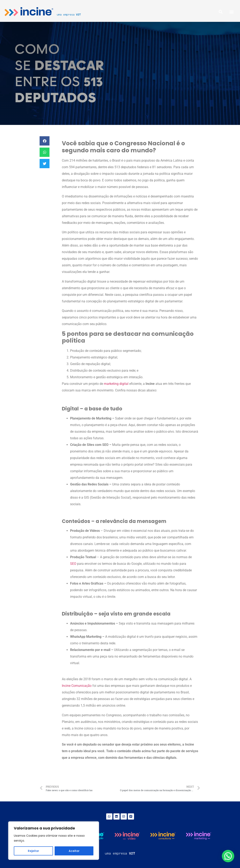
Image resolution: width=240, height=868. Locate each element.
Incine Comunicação (77, 686)
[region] (54, 841)
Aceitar (74, 851)
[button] (231, 12)
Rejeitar (34, 851)
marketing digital (116, 384)
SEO (73, 564)
